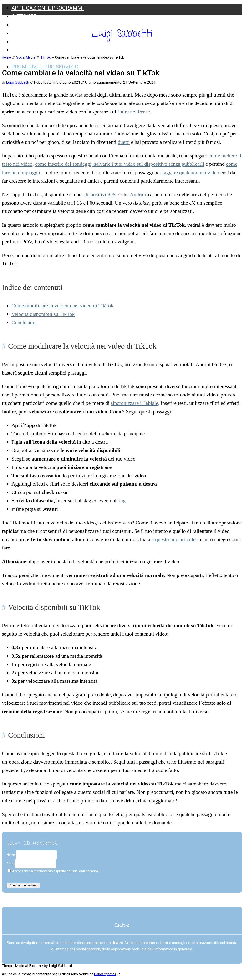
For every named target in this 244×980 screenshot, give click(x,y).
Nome (11, 855)
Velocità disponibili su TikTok (43, 314)
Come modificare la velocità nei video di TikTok (62, 305)
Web (17, 33)
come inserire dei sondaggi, (64, 164)
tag (122, 500)
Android (139, 194)
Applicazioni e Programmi (48, 8)
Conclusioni (24, 322)
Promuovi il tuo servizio (45, 67)
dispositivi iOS (100, 194)
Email (11, 864)
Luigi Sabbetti (122, 35)
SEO (16, 25)
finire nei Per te (134, 112)
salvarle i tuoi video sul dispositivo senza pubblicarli (149, 164)
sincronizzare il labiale (135, 403)
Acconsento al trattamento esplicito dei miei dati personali (53, 871)
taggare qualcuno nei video (191, 172)
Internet (24, 16)
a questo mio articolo (174, 539)
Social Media (29, 42)
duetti (124, 142)
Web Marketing (33, 50)
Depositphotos (105, 974)
